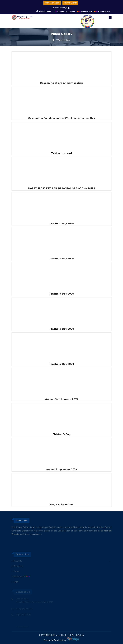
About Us (18, 573)
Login (16, 593)
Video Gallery (64, 40)
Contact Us (18, 578)
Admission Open (52, 3)
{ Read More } (36, 543)
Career (17, 583)
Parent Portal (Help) (61, 8)
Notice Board (106, 12)
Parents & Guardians (69, 12)
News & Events (70, 3)
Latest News (89, 12)
